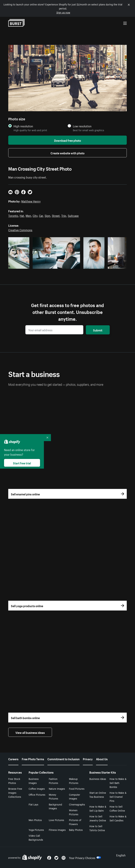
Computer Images (75, 796)
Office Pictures (37, 794)
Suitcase (73, 215)
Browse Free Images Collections (15, 792)
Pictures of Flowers (75, 822)
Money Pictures (53, 796)
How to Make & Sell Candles (118, 818)
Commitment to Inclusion (63, 759)
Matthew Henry (31, 201)
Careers (13, 759)
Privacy (88, 759)
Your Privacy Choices (85, 857)
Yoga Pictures (36, 830)
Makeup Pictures (74, 781)
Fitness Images (57, 830)
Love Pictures (56, 820)
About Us (102, 759)
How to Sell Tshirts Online (97, 828)
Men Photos (35, 820)
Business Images (34, 781)
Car (41, 215)
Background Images (55, 806)
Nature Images (57, 788)
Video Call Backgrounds (36, 837)
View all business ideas (30, 732)
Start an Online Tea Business (98, 795)
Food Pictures (77, 788)
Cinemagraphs (77, 804)
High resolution (23, 126)
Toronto (13, 215)
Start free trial (22, 463)
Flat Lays (33, 804)
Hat (22, 215)
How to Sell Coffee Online (117, 808)
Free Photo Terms (33, 759)
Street (56, 215)
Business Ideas (98, 779)
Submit (98, 330)
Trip (64, 215)
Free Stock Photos (14, 781)
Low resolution (82, 126)
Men (28, 215)
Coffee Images (37, 788)
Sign (47, 215)
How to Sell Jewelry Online (98, 818)
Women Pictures (74, 812)
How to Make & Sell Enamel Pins (118, 797)
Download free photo (67, 140)
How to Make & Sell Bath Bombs (118, 783)
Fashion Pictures (53, 781)
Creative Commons (20, 230)
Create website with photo (67, 153)
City (35, 215)
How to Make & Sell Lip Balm (98, 808)
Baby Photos (76, 830)
